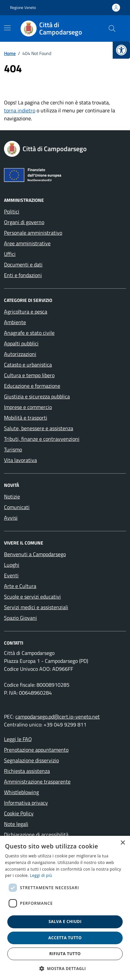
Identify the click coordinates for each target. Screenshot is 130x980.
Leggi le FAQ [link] (18, 739)
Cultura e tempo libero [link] (29, 375)
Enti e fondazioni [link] (23, 275)
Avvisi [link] (11, 518)
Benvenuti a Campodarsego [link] (35, 554)
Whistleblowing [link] (21, 792)
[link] (121, 50)
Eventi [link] (11, 575)
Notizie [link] (12, 496)
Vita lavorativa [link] (20, 460)
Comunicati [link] (17, 507)
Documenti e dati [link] (23, 264)
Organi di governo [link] (24, 222)
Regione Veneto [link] (23, 8)
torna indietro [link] (20, 110)
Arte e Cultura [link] (20, 586)
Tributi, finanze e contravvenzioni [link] (42, 439)
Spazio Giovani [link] (20, 618)
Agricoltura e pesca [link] (26, 312)
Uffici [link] (10, 254)
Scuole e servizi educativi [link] (32, 597)
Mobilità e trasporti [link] (26, 418)
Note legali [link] (16, 824)
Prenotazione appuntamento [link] (36, 750)
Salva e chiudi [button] (65, 922)
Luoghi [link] (12, 565)
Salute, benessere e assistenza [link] (39, 428)
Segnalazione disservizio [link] (31, 760)
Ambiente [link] (15, 322)
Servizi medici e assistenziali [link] (36, 607)
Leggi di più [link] (41, 875)
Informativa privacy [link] (26, 803)
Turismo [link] (13, 449)
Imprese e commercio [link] (28, 407)
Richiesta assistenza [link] (27, 771)
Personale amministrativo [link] (33, 233)
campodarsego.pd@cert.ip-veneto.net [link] (58, 717)
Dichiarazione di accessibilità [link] (36, 835)
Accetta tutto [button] (65, 938)
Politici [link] (12, 211)
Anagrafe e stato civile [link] (29, 333)
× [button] (123, 843)
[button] (65, 968)
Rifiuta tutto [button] (65, 954)
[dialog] (65, 908)
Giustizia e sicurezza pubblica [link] (37, 396)
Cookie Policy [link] (19, 813)
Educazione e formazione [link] (32, 386)
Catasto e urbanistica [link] (28, 365)
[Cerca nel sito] (112, 29)
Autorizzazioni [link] (20, 354)
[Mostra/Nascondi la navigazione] (7, 28)
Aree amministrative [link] (27, 243)
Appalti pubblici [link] (21, 343)
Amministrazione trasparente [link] (37, 781)
